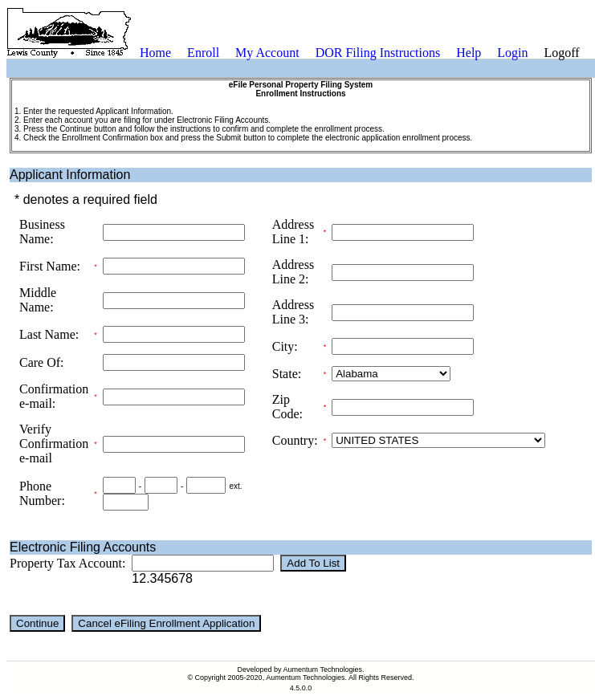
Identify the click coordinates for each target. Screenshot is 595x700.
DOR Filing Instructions (378, 53)
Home (155, 53)
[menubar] (360, 53)
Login (512, 53)
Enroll (203, 53)
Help (469, 53)
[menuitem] (155, 53)
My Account (267, 53)
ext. (235, 486)
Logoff (562, 53)
